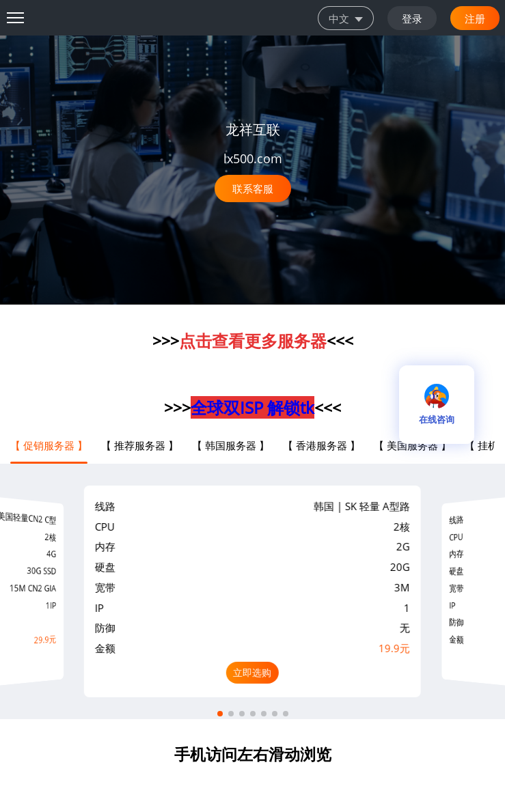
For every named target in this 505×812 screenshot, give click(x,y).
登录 (412, 18)
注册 (475, 18)
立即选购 (252, 672)
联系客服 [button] (253, 188)
